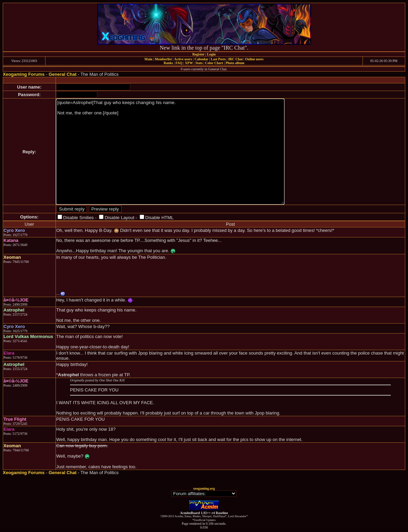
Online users (255, 59)
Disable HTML (159, 218)
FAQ (179, 63)
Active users (183, 59)
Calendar (201, 59)
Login (211, 54)
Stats (199, 63)
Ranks (168, 63)
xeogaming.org (204, 488)
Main (148, 59)
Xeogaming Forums (24, 74)
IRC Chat (236, 59)
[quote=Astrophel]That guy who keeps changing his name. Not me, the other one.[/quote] (170, 152)
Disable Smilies (78, 218)
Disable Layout (119, 218)
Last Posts (218, 59)
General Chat (63, 74)
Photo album (235, 63)
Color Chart (214, 63)
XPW (189, 63)
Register (199, 54)
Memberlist (163, 59)
